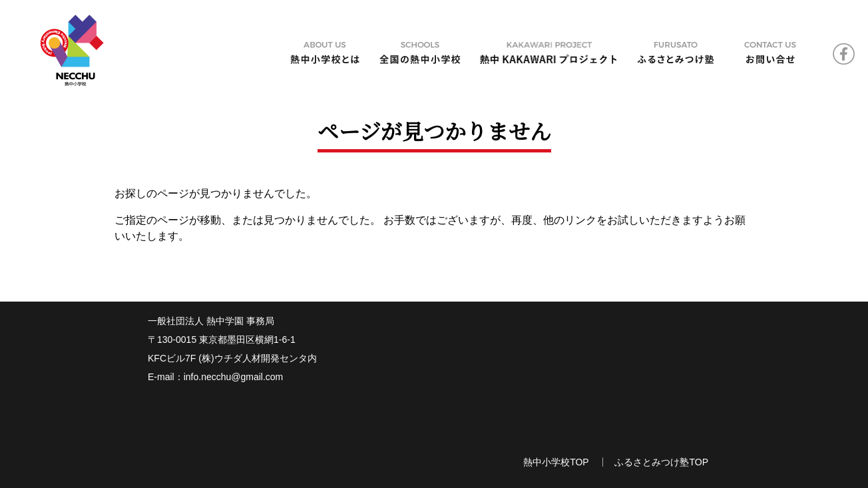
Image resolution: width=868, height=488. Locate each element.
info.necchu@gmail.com (234, 377)
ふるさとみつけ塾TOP (661, 462)
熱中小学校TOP (556, 462)
